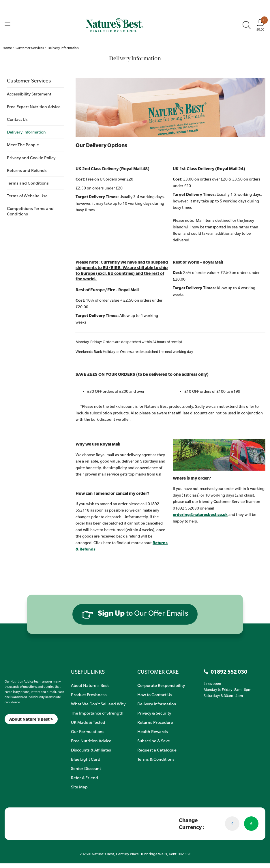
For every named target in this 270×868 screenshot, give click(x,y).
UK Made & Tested (88, 722)
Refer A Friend (85, 777)
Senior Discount (86, 768)
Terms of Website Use (27, 196)
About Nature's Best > (31, 719)
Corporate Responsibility (161, 685)
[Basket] (260, 25)
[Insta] (10, 731)
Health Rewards (153, 731)
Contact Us (17, 119)
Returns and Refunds (27, 170)
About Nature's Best (90, 685)
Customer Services (29, 80)
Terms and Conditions (28, 183)
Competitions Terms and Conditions (30, 211)
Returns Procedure (155, 722)
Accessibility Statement (29, 94)
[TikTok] (15, 731)
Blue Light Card (86, 759)
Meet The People (23, 144)
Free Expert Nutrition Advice (34, 106)
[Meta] (5, 731)
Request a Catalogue (157, 750)
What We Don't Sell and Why (98, 704)
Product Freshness (89, 694)
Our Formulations (88, 731)
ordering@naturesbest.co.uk (200, 514)
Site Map (79, 787)
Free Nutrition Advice (91, 741)
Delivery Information (26, 132)
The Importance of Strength (97, 713)
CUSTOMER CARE (158, 672)
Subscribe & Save (154, 741)
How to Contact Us (155, 694)
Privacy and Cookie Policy (31, 157)
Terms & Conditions (156, 759)
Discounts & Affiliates (91, 750)
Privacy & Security (154, 713)
